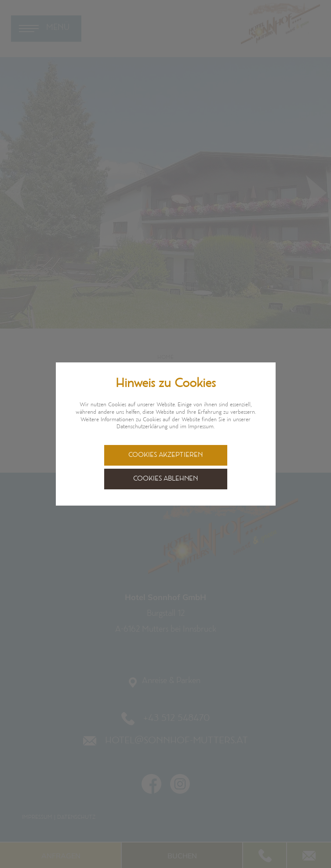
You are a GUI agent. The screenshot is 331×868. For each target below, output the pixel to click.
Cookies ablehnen (165, 479)
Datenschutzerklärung (142, 427)
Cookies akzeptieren (165, 455)
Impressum (201, 427)
